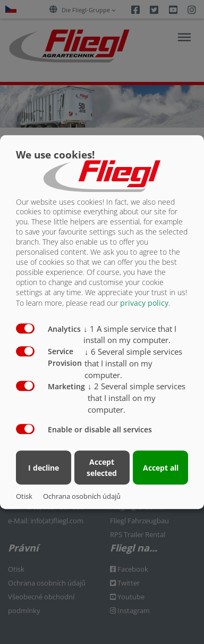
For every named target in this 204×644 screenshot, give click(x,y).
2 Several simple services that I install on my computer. (137, 398)
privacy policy (144, 303)
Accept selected (102, 467)
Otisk (24, 496)
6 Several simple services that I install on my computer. (133, 363)
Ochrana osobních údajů (82, 496)
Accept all (161, 468)
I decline (44, 468)
